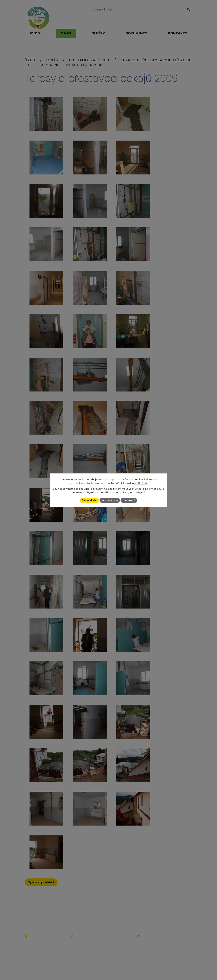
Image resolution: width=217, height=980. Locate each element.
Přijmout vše (87, 500)
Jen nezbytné (110, 500)
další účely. (141, 483)
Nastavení (131, 500)
